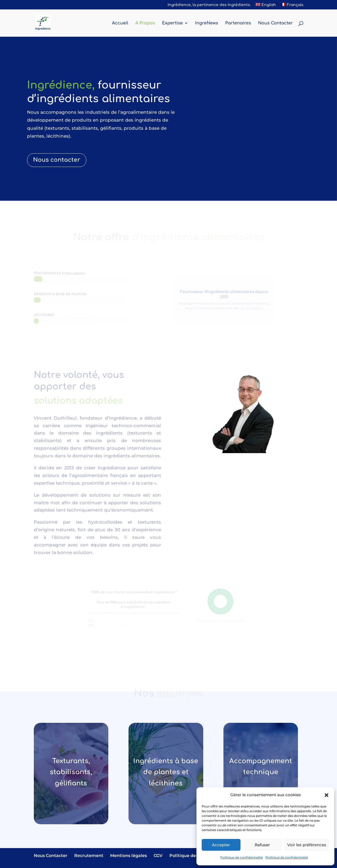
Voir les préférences (307, 845)
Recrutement (89, 856)
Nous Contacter (276, 23)
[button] (327, 795)
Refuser (262, 845)
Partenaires (238, 23)
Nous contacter (57, 158)
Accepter (221, 845)
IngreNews (207, 23)
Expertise (172, 23)
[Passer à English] (266, 6)
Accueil (120, 23)
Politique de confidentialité (242, 857)
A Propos (145, 23)
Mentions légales (129, 856)
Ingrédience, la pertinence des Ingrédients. (209, 5)
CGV (158, 856)
